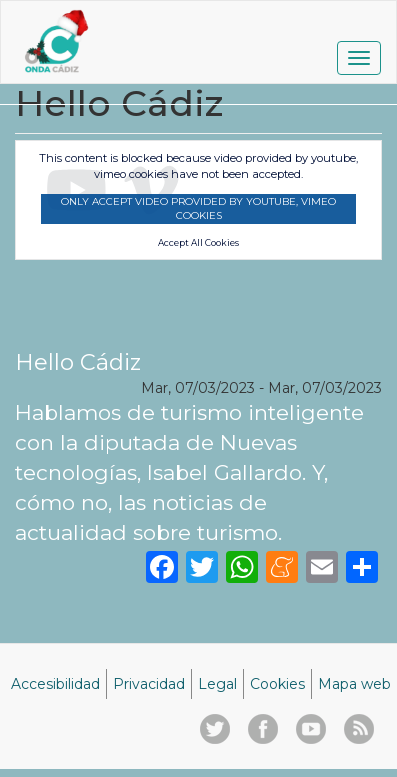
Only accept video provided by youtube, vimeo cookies (198, 208)
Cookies (277, 684)
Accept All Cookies (198, 243)
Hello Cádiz (78, 362)
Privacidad (149, 684)
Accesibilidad (55, 684)
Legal (217, 684)
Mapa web (354, 684)
